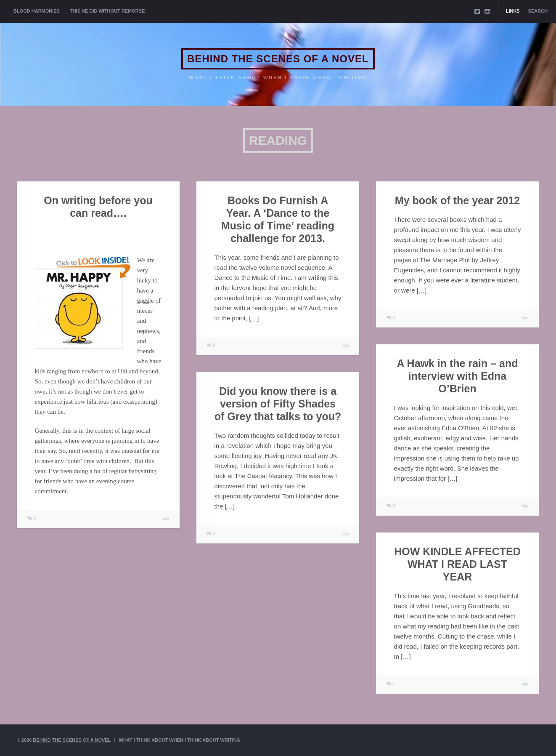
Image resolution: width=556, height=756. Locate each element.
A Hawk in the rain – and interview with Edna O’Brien (458, 376)
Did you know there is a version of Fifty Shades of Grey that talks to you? (278, 404)
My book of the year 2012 (457, 200)
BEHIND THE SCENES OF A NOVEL (278, 59)
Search (538, 11)
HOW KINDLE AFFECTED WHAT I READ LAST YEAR (457, 564)
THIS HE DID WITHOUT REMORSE (107, 11)
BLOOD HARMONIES (37, 11)
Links (513, 11)
